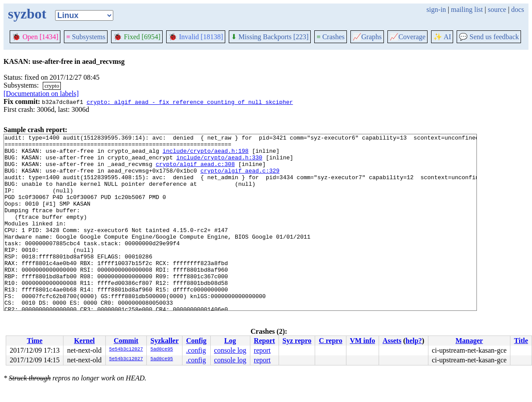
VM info (363, 341)
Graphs (367, 37)
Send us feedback (489, 37)
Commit (126, 341)
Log (230, 341)
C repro (330, 341)
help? (414, 341)
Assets (392, 341)
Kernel (84, 341)
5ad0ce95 (162, 350)
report (262, 350)
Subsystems (86, 37)
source (497, 9)
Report (264, 341)
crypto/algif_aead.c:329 (240, 178)
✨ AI (442, 37)
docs (518, 9)
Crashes (331, 37)
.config (196, 350)
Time (35, 341)
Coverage (407, 37)
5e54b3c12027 (126, 350)
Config (196, 341)
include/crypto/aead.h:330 (219, 162)
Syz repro (297, 341)
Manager (469, 341)
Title (521, 341)
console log (230, 350)
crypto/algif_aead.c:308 (195, 170)
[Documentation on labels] (41, 94)
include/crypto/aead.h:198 (206, 155)
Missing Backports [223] (270, 37)
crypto (52, 86)
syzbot (27, 14)
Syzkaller (164, 341)
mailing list (467, 9)
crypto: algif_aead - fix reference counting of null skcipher (190, 102)
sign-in (436, 9)
